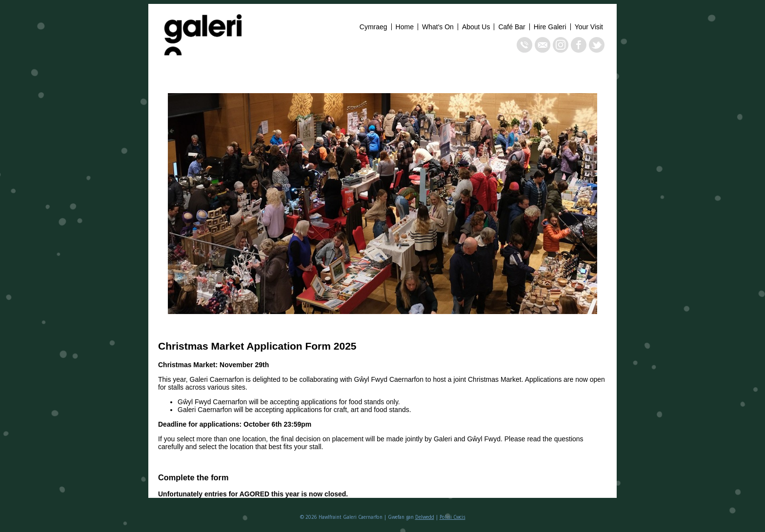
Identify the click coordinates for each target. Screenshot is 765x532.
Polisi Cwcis (453, 517)
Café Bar (512, 27)
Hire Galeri (550, 27)
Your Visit (589, 27)
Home (405, 27)
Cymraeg (373, 27)
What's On (438, 27)
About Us (476, 27)
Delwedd (425, 517)
